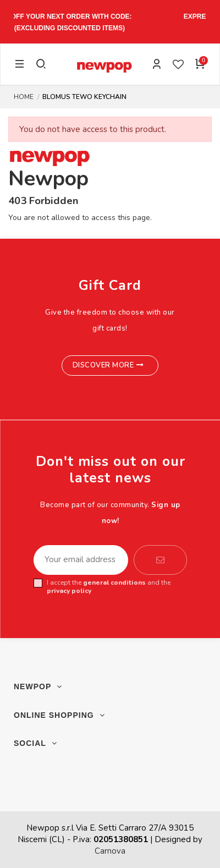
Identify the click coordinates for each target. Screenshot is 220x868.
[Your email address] (81, 560)
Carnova (110, 851)
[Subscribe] (160, 560)
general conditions (114, 583)
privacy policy (69, 591)
